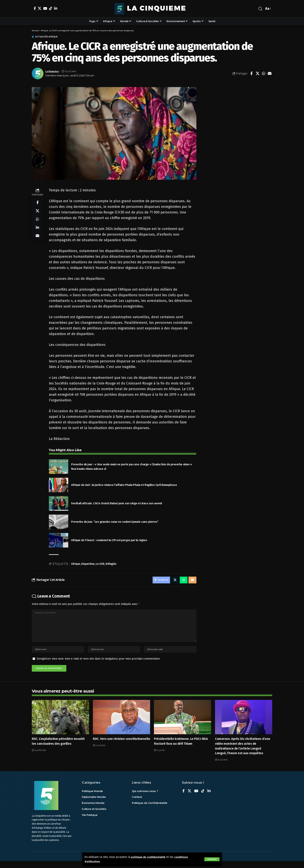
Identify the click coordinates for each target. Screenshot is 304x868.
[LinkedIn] (56, 8)
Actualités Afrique (50, 37)
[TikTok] (51, 8)
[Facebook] (35, 8)
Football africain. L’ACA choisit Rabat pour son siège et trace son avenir (117, 504)
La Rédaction (53, 72)
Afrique (76, 564)
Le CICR (100, 564)
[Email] (269, 74)
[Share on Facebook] (251, 74)
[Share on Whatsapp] (263, 74)
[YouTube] (45, 8)
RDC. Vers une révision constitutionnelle (121, 746)
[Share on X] (257, 74)
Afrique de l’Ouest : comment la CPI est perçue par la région (109, 541)
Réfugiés (111, 564)
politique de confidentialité (150, 857)
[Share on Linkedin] (37, 231)
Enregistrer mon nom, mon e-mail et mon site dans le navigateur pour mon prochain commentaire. (98, 665)
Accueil (35, 31)
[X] (40, 8)
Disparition (88, 564)
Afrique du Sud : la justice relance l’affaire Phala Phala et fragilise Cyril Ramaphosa (124, 485)
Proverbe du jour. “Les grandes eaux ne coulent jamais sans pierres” (115, 522)
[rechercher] (260, 9)
